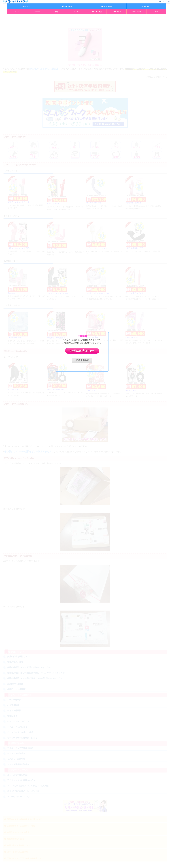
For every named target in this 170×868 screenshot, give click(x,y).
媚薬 (57, 12)
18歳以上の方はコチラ (82, 351)
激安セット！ (146, 6)
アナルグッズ (116, 12)
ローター (37, 12)
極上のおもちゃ (107, 6)
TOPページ (27, 6)
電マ (156, 12)
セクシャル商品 (97, 12)
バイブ (17, 12)
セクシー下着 (137, 12)
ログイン (163, 1)
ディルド (77, 12)
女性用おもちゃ (67, 6)
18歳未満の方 (82, 360)
